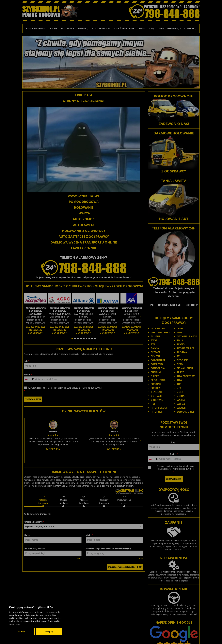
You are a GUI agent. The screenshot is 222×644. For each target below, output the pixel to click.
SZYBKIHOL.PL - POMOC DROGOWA (168, 614)
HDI (153, 404)
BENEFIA (156, 356)
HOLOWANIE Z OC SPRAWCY (84, 231)
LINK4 (180, 328)
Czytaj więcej (53, 398)
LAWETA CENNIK (84, 248)
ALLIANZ (156, 336)
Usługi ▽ (83, 28)
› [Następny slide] (140, 314)
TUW (179, 380)
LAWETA (84, 213)
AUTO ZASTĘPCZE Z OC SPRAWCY (84, 236)
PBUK (180, 340)
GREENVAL (157, 400)
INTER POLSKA (159, 408)
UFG (179, 388)
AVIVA (154, 340)
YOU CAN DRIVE (186, 412)
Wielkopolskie (164, 628)
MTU (179, 332)
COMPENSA (157, 364)
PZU (179, 356)
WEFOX (181, 404)
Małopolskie (154, 623)
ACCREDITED (158, 328)
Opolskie (178, 623)
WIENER (181, 408)
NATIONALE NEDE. (187, 336)
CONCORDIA (158, 368)
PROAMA (182, 352)
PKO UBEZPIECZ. (186, 348)
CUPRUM (156, 372)
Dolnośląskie (149, 620)
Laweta (53, 28)
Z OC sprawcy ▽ (101, 28)
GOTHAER (156, 396)
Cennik (142, 28)
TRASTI (181, 372)
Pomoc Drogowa (35, 28)
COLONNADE (158, 360)
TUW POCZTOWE (186, 376)
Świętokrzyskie (176, 625)
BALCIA (155, 348)
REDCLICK (182, 360)
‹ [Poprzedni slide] (27, 314)
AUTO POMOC (84, 219)
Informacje (174, 28)
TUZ (179, 384)
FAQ (152, 28)
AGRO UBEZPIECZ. (161, 332)
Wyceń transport (124, 28)
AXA (153, 344)
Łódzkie (144, 623)
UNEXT (181, 392)
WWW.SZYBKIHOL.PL (84, 196)
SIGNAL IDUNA (185, 368)
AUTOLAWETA (84, 225)
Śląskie (165, 625)
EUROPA (155, 388)
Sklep (161, 28)
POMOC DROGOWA (84, 202)
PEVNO (181, 344)
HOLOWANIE (84, 207)
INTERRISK (157, 412)
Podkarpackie (189, 623)
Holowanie (68, 28)
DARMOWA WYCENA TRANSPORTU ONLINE (84, 242)
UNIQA (181, 396)
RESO (180, 364)
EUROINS (156, 384)
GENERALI (156, 392)
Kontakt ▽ (190, 28)
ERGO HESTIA (158, 380)
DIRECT (155, 376)
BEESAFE (156, 352)
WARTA (181, 400)
